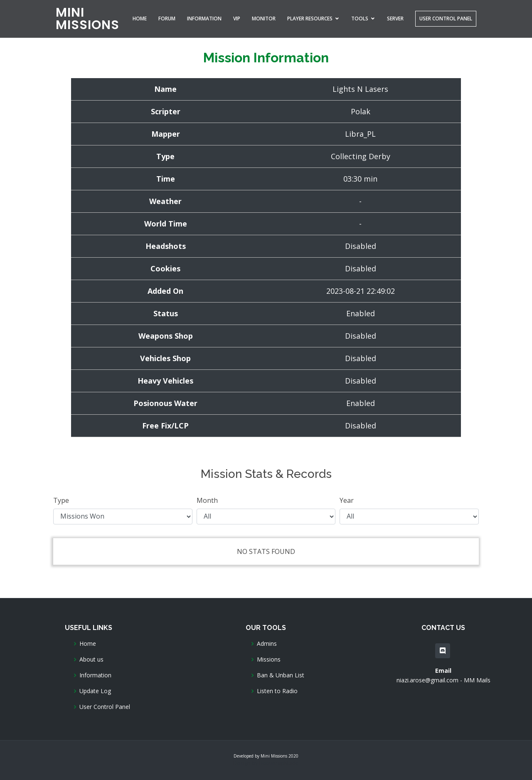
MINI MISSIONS (87, 19)
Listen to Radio (277, 691)
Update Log (95, 691)
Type (61, 500)
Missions (269, 659)
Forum (167, 18)
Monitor (264, 18)
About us (91, 659)
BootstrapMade (279, 763)
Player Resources (310, 18)
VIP (237, 18)
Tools (360, 18)
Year (347, 500)
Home (140, 18)
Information (204, 18)
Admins (267, 644)
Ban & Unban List (281, 675)
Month (207, 500)
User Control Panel (446, 18)
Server (395, 18)
